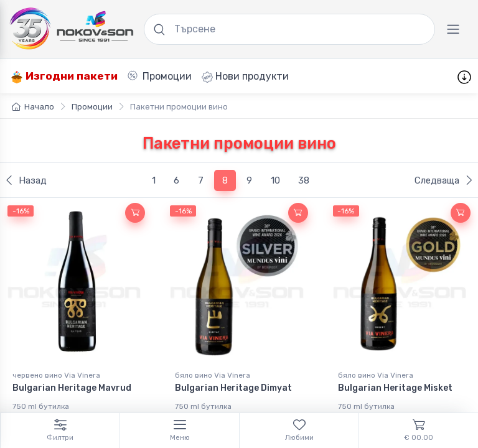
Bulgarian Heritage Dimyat (233, 388)
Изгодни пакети (64, 76)
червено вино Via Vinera (56, 375)
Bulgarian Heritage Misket (395, 388)
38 (304, 180)
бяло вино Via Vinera (213, 375)
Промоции (160, 76)
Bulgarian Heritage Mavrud (72, 388)
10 (275, 180)
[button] (135, 213)
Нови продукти (245, 77)
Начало (33, 107)
